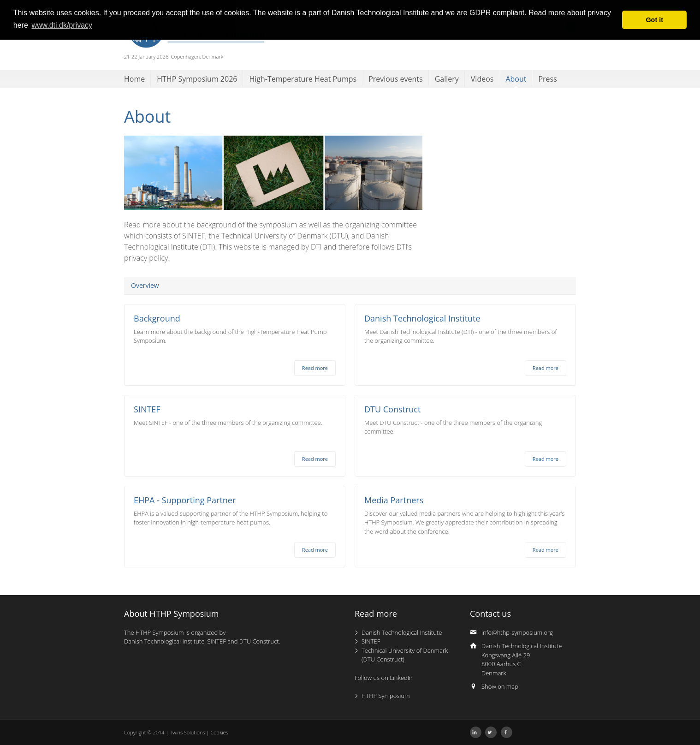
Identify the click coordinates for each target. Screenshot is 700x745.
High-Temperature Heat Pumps (303, 79)
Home (134, 79)
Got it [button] (654, 20)
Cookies (219, 732)
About (516, 79)
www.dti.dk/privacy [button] (62, 25)
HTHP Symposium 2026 (197, 79)
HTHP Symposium (386, 696)
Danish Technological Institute (402, 632)
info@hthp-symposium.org (517, 632)
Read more (315, 368)
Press (547, 79)
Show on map (500, 686)
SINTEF (371, 641)
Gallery (447, 79)
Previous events (396, 79)
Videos (482, 79)
